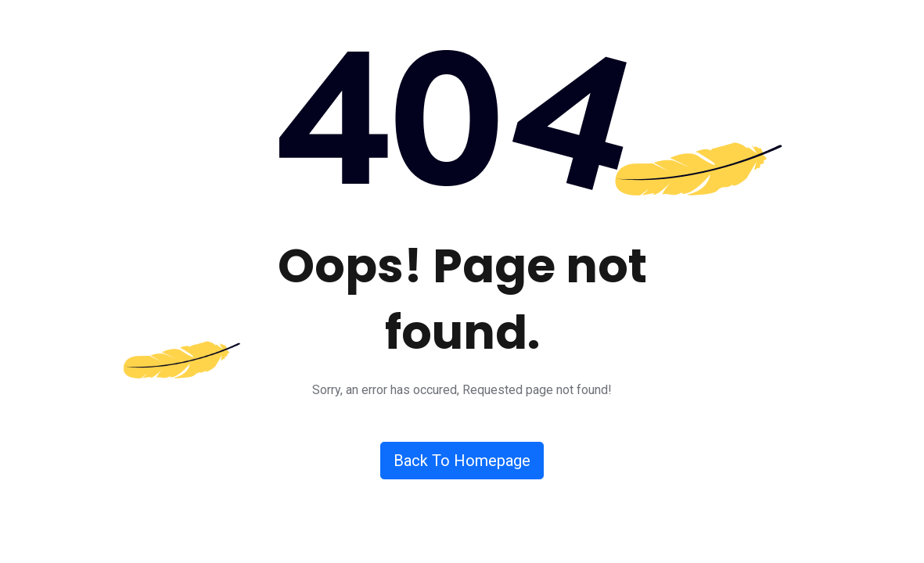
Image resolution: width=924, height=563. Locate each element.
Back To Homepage (462, 461)
